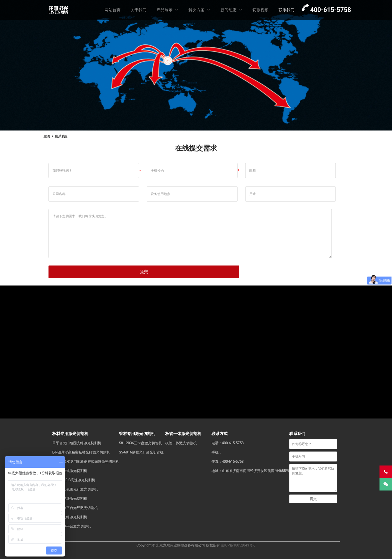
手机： (217, 452)
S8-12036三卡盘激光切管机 (140, 443)
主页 (47, 136)
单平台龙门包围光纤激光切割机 (77, 443)
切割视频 (260, 10)
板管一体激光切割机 (181, 443)
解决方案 (196, 10)
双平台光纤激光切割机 (70, 517)
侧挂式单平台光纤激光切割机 (75, 508)
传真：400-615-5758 (228, 461)
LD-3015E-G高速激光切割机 (74, 480)
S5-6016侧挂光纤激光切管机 (141, 452)
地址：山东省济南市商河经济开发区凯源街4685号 (250, 471)
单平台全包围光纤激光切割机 (75, 489)
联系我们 (286, 10)
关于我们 (138, 10)
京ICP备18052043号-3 (238, 545)
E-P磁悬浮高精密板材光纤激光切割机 (81, 452)
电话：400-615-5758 (228, 443)
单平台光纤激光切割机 (70, 498)
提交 (144, 272)
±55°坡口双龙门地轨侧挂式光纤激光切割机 (86, 461)
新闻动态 (228, 10)
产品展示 (164, 10)
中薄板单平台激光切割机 (71, 526)
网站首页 (112, 10)
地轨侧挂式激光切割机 (70, 471)
